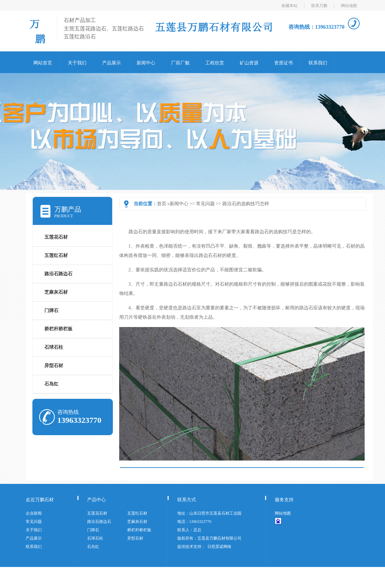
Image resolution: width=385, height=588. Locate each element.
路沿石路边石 (58, 274)
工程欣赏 (215, 63)
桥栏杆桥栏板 (58, 329)
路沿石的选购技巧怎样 (246, 204)
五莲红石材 (56, 255)
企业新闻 (34, 513)
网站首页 (43, 63)
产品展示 (112, 63)
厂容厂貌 (180, 63)
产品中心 (97, 500)
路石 (189, 308)
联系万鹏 (319, 6)
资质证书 (283, 63)
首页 (162, 204)
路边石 (136, 232)
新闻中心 (146, 63)
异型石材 (54, 366)
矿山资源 (249, 63)
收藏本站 (290, 6)
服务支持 (284, 500)
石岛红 (51, 384)
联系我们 (318, 63)
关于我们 (77, 63)
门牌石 (51, 311)
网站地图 (349, 6)
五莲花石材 (56, 237)
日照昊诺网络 (219, 547)
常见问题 (205, 204)
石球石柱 (54, 347)
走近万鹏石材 (40, 500)
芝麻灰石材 (56, 292)
